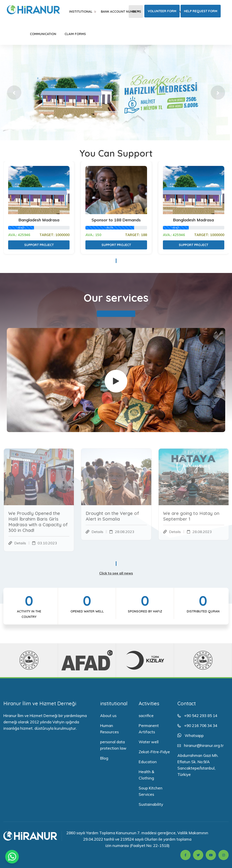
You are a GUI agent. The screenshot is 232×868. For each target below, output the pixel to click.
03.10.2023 (47, 546)
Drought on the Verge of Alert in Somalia (112, 519)
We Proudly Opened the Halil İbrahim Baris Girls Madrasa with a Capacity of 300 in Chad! (38, 525)
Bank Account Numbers (121, 12)
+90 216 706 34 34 (201, 726)
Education (148, 762)
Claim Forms (75, 34)
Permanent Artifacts (149, 729)
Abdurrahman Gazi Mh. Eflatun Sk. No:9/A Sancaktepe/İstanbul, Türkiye (198, 765)
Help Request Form (201, 11)
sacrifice (146, 716)
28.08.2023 (125, 535)
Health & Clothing (146, 775)
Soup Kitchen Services (151, 791)
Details (20, 546)
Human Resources (109, 729)
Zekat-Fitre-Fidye (154, 752)
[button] (14, 93)
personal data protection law (113, 745)
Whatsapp (194, 735)
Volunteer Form (162, 11)
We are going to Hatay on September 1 (191, 519)
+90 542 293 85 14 (201, 716)
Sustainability (151, 804)
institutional (81, 12)
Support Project (39, 245)
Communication (43, 34)
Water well (149, 742)
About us (108, 716)
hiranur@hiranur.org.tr (204, 745)
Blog (104, 758)
